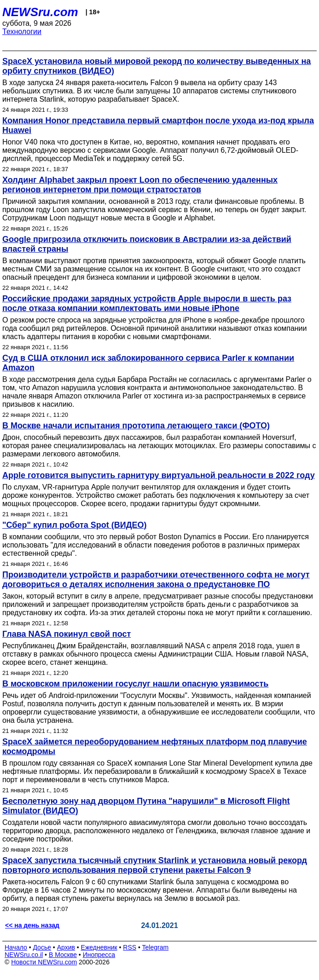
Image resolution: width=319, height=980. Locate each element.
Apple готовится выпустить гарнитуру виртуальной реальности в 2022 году (159, 475)
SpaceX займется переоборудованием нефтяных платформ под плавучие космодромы (155, 747)
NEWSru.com (40, 12)
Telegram (156, 947)
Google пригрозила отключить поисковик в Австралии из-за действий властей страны (147, 244)
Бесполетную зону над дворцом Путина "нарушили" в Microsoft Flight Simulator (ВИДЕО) (146, 806)
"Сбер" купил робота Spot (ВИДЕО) (75, 525)
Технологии (22, 32)
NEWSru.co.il (24, 955)
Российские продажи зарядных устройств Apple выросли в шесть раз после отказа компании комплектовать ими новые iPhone (147, 303)
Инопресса (99, 955)
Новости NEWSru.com (44, 962)
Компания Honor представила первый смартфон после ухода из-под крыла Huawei (158, 125)
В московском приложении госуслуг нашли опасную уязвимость (135, 684)
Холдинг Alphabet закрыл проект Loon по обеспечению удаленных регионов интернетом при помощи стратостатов (140, 185)
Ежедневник (99, 947)
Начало (16, 947)
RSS (130, 947)
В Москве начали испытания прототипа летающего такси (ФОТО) (136, 426)
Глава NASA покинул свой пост (67, 634)
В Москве (63, 955)
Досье (42, 947)
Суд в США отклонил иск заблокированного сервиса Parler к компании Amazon (148, 363)
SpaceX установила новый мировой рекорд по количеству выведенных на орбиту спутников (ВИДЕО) (157, 66)
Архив (66, 947)
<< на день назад (32, 925)
